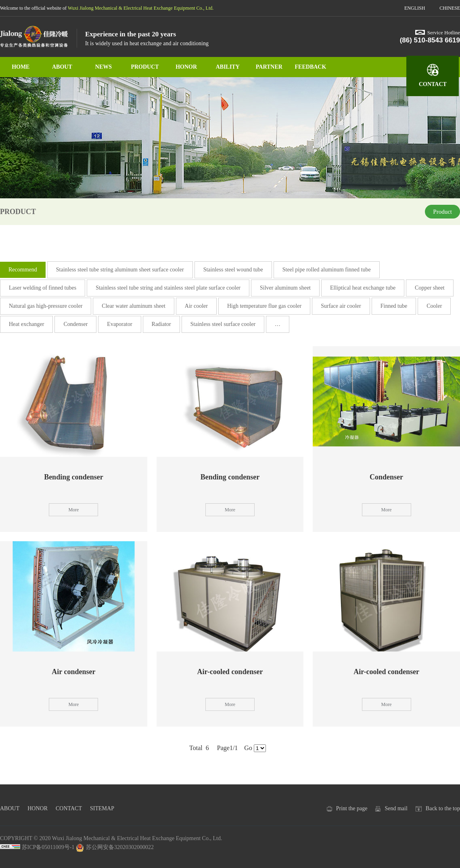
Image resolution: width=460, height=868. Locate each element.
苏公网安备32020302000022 (115, 847)
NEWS (103, 67)
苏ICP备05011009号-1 (48, 847)
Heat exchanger (26, 324)
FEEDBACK (311, 67)
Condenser (75, 324)
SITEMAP (102, 808)
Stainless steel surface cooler (223, 324)
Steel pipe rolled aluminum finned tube (327, 270)
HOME (21, 67)
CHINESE (450, 8)
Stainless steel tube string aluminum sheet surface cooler (120, 270)
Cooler (434, 306)
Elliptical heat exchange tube (363, 288)
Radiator (161, 324)
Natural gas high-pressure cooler (46, 306)
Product (442, 212)
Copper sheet (430, 288)
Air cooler (196, 306)
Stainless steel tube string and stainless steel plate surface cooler (168, 288)
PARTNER (269, 67)
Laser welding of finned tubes (43, 288)
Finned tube (394, 306)
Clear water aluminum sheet (133, 306)
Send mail (396, 808)
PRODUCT (145, 67)
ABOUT (62, 67)
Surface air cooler (341, 306)
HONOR (186, 67)
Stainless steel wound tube (233, 270)
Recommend (23, 270)
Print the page (352, 808)
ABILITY (228, 67)
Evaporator (119, 324)
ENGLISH (415, 8)
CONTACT (433, 84)
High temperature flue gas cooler (264, 306)
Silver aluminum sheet (285, 288)
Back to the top (443, 808)
